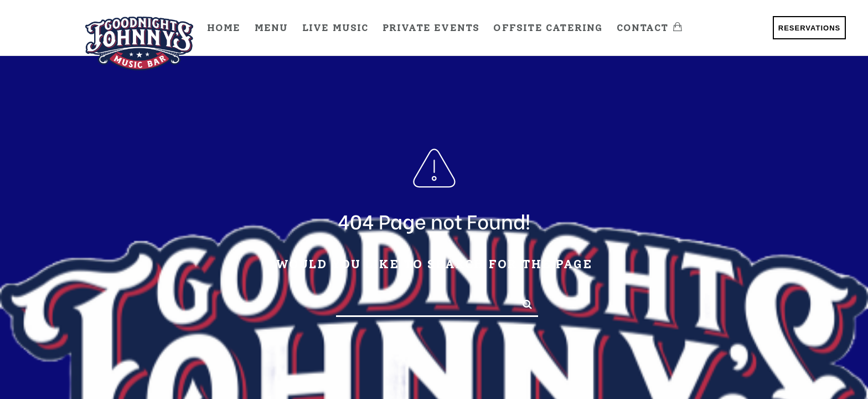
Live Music (335, 28)
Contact (642, 28)
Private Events (431, 28)
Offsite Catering (548, 28)
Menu (272, 28)
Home (224, 28)
